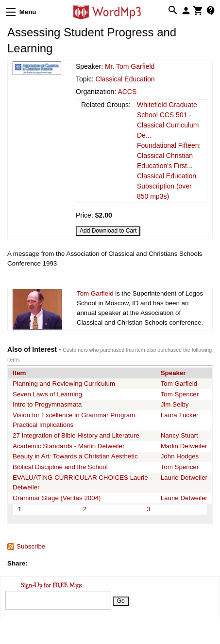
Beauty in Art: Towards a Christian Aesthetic (75, 456)
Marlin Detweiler (184, 446)
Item (19, 373)
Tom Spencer (180, 394)
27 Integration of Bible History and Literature (76, 435)
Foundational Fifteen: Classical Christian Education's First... (169, 156)
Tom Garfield (95, 293)
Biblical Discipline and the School (60, 467)
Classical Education (125, 79)
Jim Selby (175, 404)
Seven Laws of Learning (47, 394)
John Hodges (180, 456)
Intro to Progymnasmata (47, 404)
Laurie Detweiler (184, 478)
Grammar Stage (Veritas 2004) (57, 498)
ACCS (127, 92)
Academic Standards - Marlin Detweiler (68, 446)
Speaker (173, 373)
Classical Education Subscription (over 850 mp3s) (167, 186)
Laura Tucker (180, 415)
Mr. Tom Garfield (130, 66)
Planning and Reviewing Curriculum (64, 384)
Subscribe (31, 546)
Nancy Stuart (179, 435)
